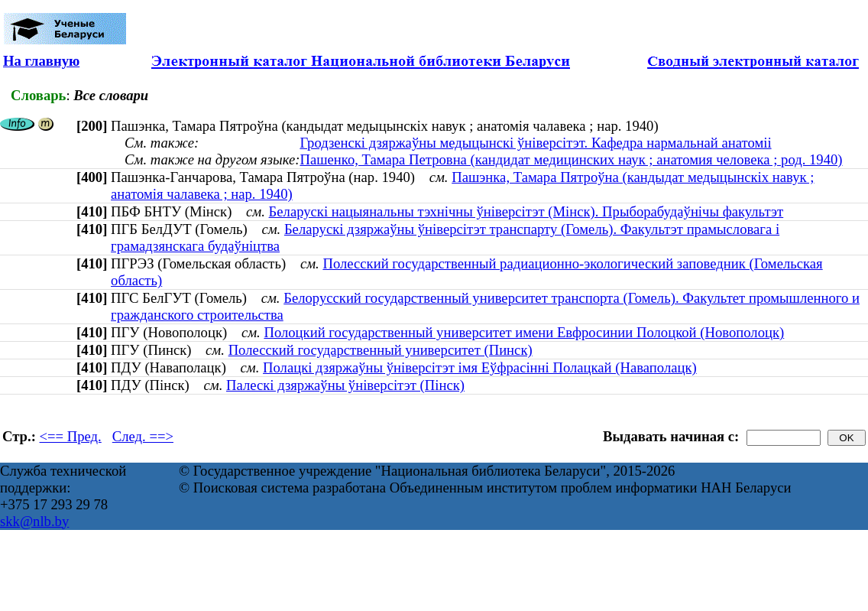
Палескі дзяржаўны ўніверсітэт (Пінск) (345, 385)
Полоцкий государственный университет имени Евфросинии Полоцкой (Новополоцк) (524, 332)
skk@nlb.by (34, 521)
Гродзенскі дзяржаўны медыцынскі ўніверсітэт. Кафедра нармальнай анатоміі (535, 143)
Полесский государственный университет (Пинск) (381, 350)
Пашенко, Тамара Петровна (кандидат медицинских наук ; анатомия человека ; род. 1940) (571, 159)
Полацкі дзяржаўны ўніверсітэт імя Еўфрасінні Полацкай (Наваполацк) (480, 367)
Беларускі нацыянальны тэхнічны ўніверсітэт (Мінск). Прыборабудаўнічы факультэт (526, 211)
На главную (41, 61)
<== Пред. (71, 436)
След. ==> (143, 436)
